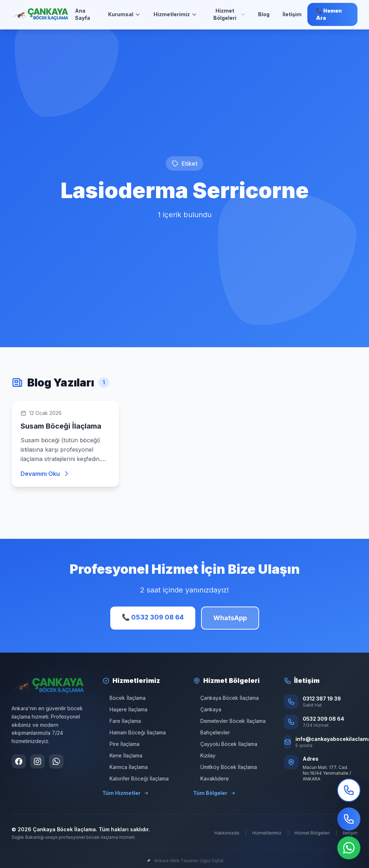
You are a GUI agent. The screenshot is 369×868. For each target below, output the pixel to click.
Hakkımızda (227, 833)
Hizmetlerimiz (175, 14)
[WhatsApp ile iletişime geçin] (56, 761)
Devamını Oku (45, 474)
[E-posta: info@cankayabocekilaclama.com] (321, 742)
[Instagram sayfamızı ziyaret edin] (37, 761)
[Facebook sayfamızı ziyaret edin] (19, 761)
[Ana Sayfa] (40, 14)
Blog (264, 14)
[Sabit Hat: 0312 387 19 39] (321, 702)
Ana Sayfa (83, 14)
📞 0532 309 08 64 (153, 617)
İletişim (292, 14)
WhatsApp (230, 618)
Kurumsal (124, 14)
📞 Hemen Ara (329, 14)
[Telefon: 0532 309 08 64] (321, 722)
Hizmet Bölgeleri (229, 14)
